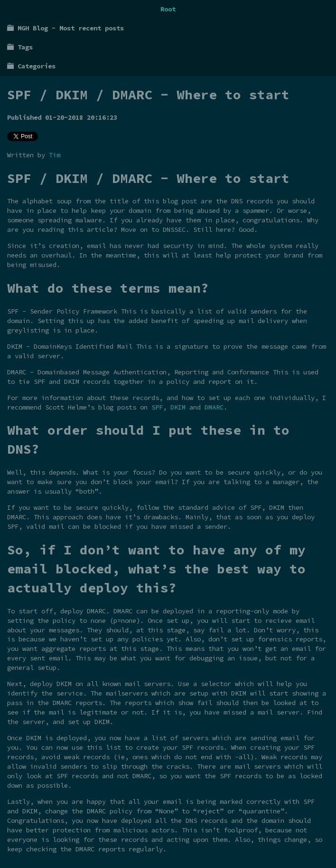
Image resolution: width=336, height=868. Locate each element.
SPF (157, 407)
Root (168, 9)
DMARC (214, 407)
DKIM (178, 407)
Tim (55, 155)
